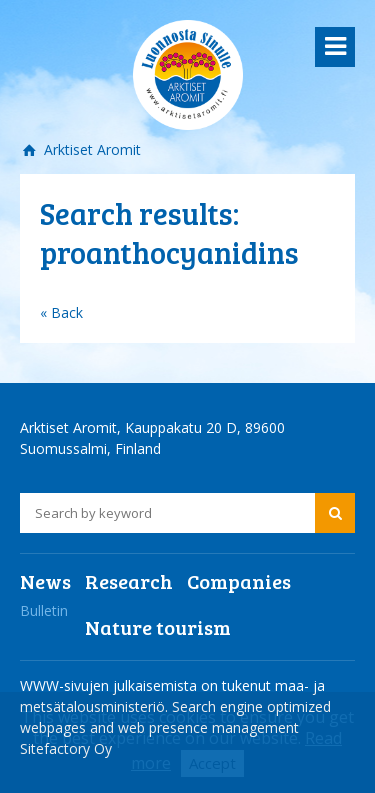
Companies (239, 581)
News (45, 581)
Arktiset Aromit (90, 149)
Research (129, 581)
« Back (61, 312)
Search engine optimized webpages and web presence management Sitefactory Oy (175, 727)
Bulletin (44, 610)
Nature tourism (158, 627)
